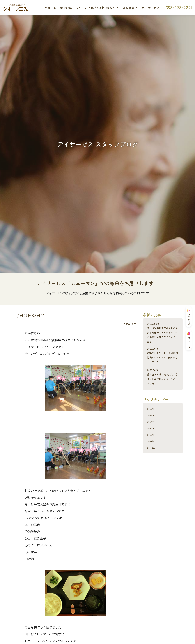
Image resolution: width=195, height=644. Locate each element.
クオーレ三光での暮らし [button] (61, 8)
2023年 (152, 442)
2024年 (152, 435)
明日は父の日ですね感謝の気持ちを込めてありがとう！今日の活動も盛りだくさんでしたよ (163, 335)
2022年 (152, 448)
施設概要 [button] (128, 8)
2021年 (152, 455)
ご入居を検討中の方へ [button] (100, 8)
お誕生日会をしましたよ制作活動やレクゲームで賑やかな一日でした (163, 362)
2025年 (152, 429)
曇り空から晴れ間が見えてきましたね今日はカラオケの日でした (163, 388)
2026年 (152, 422)
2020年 (152, 461)
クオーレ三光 (189, 317)
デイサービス (151, 8)
